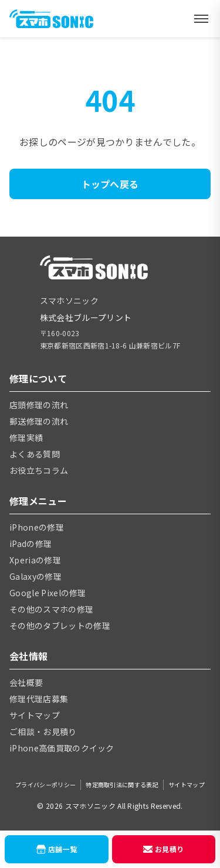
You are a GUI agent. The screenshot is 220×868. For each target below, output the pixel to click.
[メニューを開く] (201, 19)
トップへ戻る (110, 184)
